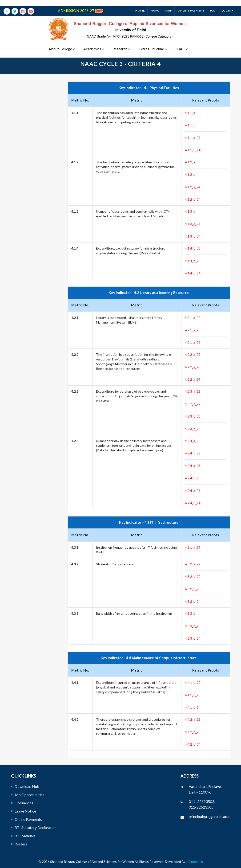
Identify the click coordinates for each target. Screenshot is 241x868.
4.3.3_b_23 (193, 626)
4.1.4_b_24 (193, 273)
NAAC (155, 5)
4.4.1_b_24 (193, 707)
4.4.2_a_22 (193, 719)
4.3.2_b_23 (193, 589)
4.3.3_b (190, 613)
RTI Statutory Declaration (36, 827)
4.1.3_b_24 (193, 236)
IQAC (181, 43)
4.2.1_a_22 (193, 318)
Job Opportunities (29, 795)
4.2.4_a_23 (193, 466)
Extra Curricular (152, 43)
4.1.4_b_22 (193, 248)
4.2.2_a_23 (193, 367)
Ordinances (24, 803)
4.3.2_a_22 (193, 564)
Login (226, 5)
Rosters (21, 844)
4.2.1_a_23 (193, 330)
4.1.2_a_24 (193, 187)
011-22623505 (201, 807)
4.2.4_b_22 (193, 453)
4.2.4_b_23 (193, 478)
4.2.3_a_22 (193, 391)
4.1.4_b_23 (193, 261)
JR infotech (195, 862)
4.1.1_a (190, 113)
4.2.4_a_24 (193, 491)
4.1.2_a (190, 162)
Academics (94, 43)
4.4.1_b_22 (193, 682)
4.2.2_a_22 (193, 354)
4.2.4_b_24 (193, 503)
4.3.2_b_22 (193, 404)
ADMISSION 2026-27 (80, 5)
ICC (213, 5)
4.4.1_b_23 (193, 695)
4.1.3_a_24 (193, 224)
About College (62, 43)
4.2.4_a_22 (193, 441)
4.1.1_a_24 (193, 138)
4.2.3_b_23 (193, 416)
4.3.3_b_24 (193, 638)
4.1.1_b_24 (193, 150)
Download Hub (27, 786)
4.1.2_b (190, 174)
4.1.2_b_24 (193, 199)
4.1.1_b (190, 125)
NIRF (169, 5)
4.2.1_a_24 (193, 342)
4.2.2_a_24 (193, 379)
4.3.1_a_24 (193, 547)
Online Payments (28, 819)
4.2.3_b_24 (193, 429)
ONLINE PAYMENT (191, 5)
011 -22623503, (202, 801)
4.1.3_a (190, 211)
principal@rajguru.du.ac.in (210, 816)
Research (121, 43)
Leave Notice (25, 811)
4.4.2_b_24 (193, 744)
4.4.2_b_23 (193, 732)
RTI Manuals (25, 836)
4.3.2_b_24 (193, 601)
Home (140, 5)
